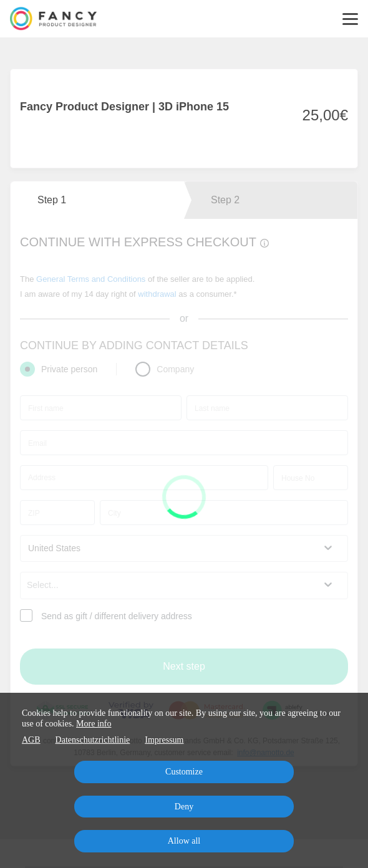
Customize (184, 772)
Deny (184, 807)
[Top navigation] (350, 19)
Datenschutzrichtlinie (93, 740)
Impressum (164, 740)
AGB (31, 740)
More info (94, 724)
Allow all (184, 841)
